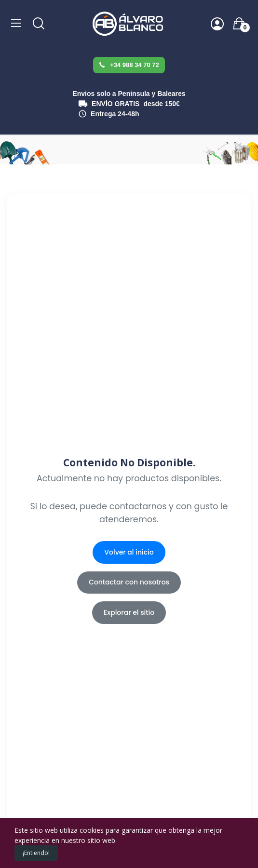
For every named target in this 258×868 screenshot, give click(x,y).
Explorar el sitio (129, 612)
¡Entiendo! (36, 853)
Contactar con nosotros (129, 582)
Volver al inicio (129, 552)
